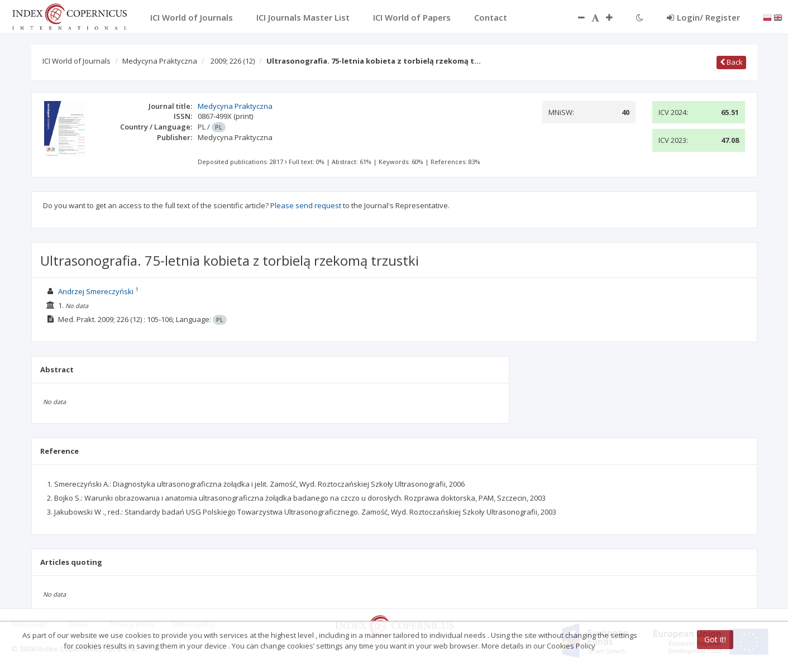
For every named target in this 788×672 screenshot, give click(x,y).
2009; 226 (233, 61)
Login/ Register (703, 17)
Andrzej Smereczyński (96, 291)
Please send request (306, 205)
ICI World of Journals (77, 61)
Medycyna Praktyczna (160, 61)
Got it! (715, 639)
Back (731, 62)
